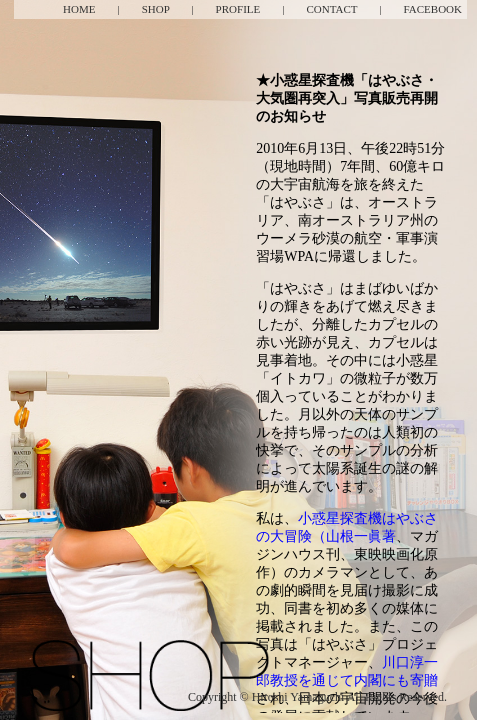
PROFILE (238, 9)
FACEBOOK (433, 9)
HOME (79, 9)
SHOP (156, 9)
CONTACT (331, 9)
